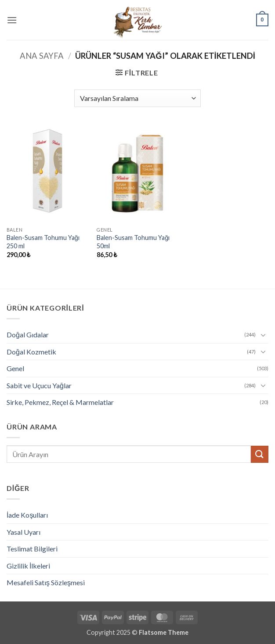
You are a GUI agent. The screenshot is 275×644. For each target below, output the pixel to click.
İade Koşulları (27, 515)
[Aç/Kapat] (263, 335)
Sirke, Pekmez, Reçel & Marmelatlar (60, 402)
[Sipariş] (137, 98)
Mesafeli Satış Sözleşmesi (46, 582)
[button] (12, 20)
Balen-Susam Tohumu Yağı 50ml (133, 242)
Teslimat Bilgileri (32, 549)
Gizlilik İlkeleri (28, 566)
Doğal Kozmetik (31, 352)
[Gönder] (260, 454)
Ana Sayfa (42, 56)
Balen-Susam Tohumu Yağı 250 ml (43, 242)
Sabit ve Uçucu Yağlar (39, 385)
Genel (15, 368)
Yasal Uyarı (24, 532)
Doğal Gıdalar (28, 335)
